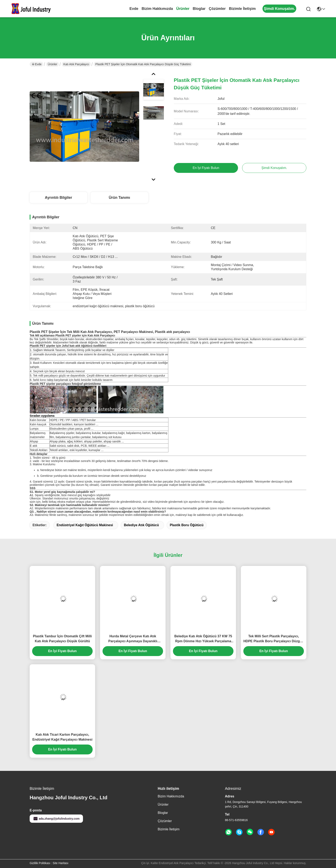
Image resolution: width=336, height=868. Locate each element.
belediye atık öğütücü (141, 525)
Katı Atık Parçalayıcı (76, 64)
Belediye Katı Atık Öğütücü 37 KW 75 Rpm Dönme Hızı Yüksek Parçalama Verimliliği (203, 639)
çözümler (217, 9)
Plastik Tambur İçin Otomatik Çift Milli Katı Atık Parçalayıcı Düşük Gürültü (62, 639)
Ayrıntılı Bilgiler (58, 198)
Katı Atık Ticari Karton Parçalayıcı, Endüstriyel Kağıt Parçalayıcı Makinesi (62, 737)
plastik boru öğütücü (187, 525)
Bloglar (199, 9)
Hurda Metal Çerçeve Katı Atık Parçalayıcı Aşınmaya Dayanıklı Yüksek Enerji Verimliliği (133, 639)
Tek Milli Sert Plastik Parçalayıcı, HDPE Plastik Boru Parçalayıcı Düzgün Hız (274, 639)
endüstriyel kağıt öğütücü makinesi (85, 525)
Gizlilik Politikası (40, 863)
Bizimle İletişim (242, 9)
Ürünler (183, 9)
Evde (134, 9)
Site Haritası (61, 863)
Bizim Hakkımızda (157, 9)
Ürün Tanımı (119, 198)
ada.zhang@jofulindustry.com (56, 819)
